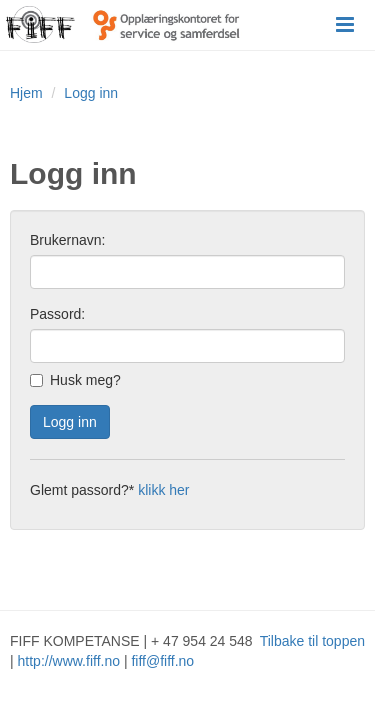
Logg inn (91, 93)
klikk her (163, 490)
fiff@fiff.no (162, 661)
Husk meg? (75, 380)
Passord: (57, 314)
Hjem (26, 93)
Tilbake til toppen (312, 641)
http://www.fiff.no (69, 661)
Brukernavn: (67, 240)
